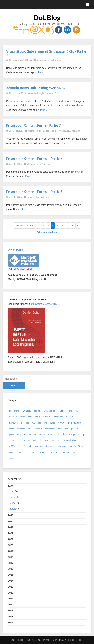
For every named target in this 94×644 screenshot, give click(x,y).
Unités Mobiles (50, 131)
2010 (11, 605)
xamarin (42, 452)
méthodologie (74, 423)
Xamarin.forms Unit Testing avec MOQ (36, 88)
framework (14, 423)
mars (12, 497)
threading (32, 440)
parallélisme (63, 429)
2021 (11, 539)
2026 (47, 498)
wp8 (27, 452)
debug (38, 417)
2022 (11, 533)
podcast (75, 429)
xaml (12, 458)
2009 (11, 610)
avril (12, 492)
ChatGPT (13, 417)
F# (72, 417)
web (30, 446)
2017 (11, 563)
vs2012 (22, 446)
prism (11, 434)
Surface (13, 440)
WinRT (12, 452)
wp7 (21, 452)
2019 (11, 551)
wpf (34, 452)
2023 (11, 527)
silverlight (60, 434)
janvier (13, 509)
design (47, 417)
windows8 (62, 446)
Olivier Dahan (16, 250)
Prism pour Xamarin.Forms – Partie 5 (34, 192)
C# (56, 93)
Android (27, 411)
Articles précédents (47, 232)
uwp (46, 440)
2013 (11, 587)
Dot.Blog (47, 18)
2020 (11, 545)
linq (46, 423)
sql (83, 434)
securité (32, 434)
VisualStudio (70, 440)
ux (59, 440)
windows (38, 446)
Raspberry (21, 434)
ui (40, 440)
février (13, 503)
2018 (11, 557)
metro (12, 429)
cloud (23, 417)
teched (22, 440)
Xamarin (49, 93)
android (17, 411)
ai (10, 411)
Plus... (43, 110)
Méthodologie (40, 60)
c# (77, 411)
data (30, 417)
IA (22, 423)
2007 (11, 622)
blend (70, 411)
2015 (11, 575)
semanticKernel (46, 434)
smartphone (74, 434)
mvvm (39, 429)
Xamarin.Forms (70, 452)
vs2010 (12, 446)
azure (62, 411)
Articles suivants (25, 225)
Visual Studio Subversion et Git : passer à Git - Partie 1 (46, 53)
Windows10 (65, 131)
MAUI (61, 423)
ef (67, 417)
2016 (11, 569)
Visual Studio (54, 60)
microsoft (21, 429)
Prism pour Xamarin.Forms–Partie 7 (34, 125)
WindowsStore (76, 446)
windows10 (50, 446)
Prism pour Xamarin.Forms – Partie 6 (34, 159)
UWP (53, 440)
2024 (11, 521)
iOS (34, 423)
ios (28, 423)
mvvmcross (50, 429)
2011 (11, 599)
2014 (11, 581)
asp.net (37, 411)
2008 (11, 617)
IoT (40, 423)
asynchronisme (50, 411)
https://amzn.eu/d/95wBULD (45, 304)
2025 (11, 515)
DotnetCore (58, 417)
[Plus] (41, 72)
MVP (30, 429)
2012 (11, 593)
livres (53, 423)
